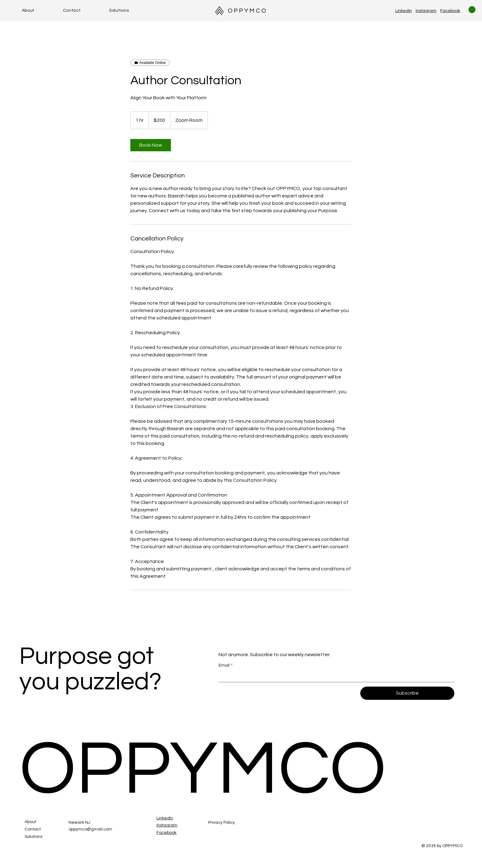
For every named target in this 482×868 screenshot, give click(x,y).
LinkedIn (404, 11)
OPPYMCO (247, 11)
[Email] (334, 677)
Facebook (450, 11)
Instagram (426, 11)
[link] (151, 145)
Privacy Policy (221, 822)
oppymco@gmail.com (90, 829)
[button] (472, 10)
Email (225, 666)
